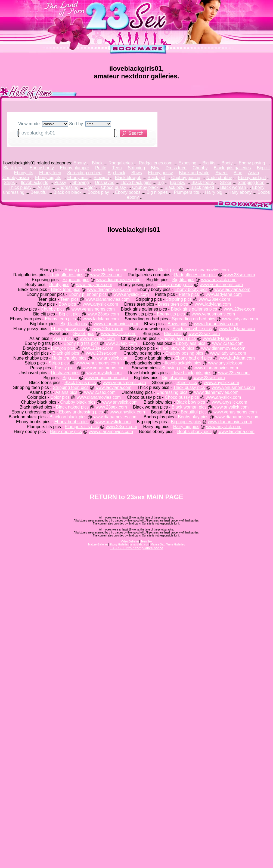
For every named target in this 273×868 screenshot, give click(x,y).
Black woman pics (189, 407)
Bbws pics (177, 324)
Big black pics (74, 324)
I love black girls (136, 183)
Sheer (226, 183)
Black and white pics (192, 329)
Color (90, 187)
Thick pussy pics (189, 387)
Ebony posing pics (175, 285)
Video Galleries (130, 542)
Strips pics (59, 363)
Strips (9, 183)
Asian (253, 173)
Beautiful (39, 192)
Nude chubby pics (69, 358)
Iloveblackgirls (35, 183)
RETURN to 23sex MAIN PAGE (136, 497)
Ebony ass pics (191, 343)
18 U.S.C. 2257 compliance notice (137, 548)
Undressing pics (172, 392)
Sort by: (90, 124)
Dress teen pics (173, 304)
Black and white (194, 173)
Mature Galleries (98, 545)
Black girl (156, 178)
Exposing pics (76, 280)
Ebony (80, 163)
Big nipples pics (186, 422)
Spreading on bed (84, 173)
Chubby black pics (78, 402)
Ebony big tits (48, 178)
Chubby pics (53, 309)
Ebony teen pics (60, 319)
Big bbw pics (174, 378)
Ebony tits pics (171, 314)
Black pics (168, 270)
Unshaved (105, 183)
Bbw (155, 168)
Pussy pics (65, 368)
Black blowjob (128, 178)
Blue (238, 173)
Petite (101, 168)
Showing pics (174, 368)
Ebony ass (77, 178)
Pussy (60, 183)
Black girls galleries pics (194, 309)
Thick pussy (20, 187)
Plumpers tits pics (82, 427)
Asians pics (66, 392)
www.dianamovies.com (207, 270)
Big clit (263, 168)
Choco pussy (114, 187)
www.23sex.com (106, 275)
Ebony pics (75, 270)
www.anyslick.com (219, 280)
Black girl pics (66, 353)
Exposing (187, 163)
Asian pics (63, 338)
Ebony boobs (128, 192)
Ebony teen (50, 173)
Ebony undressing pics (81, 412)
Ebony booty (42, 168)
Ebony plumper (75, 168)
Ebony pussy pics (68, 329)
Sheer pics (187, 383)
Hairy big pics (186, 427)
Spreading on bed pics (193, 319)
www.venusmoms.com (221, 285)
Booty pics (59, 285)
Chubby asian (16, 178)
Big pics (70, 378)
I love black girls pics (192, 373)
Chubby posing (186, 178)
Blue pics (173, 334)
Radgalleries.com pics (195, 275)
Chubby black (145, 187)
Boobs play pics (193, 417)
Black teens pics (80, 383)
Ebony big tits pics (81, 343)
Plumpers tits (186, 192)
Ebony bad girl (252, 178)
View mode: (43, 124)
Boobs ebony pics (194, 432)
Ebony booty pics (191, 289)
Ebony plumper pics (88, 294)
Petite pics (189, 294)
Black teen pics (66, 289)
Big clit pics (70, 314)
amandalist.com (140, 545)
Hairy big (214, 192)
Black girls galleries (232, 168)
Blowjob (101, 178)
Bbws (137, 173)
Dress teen (176, 168)
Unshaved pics (65, 373)
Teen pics (70, 299)
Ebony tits (23, 173)
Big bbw (178, 183)
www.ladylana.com (111, 270)
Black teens (203, 183)
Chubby (200, 168)
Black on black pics (68, 417)
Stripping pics (179, 299)
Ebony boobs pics (71, 422)
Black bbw (174, 187)
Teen (117, 168)
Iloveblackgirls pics (183, 363)
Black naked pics (72, 407)
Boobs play (98, 192)
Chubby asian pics (178, 338)
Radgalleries (121, 163)
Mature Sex (158, 545)
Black (97, 163)
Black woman (233, 187)
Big (161, 183)
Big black (117, 173)
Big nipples (157, 192)
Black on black (67, 192)
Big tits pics (183, 280)
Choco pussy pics (182, 397)
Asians (44, 187)
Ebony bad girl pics (193, 358)
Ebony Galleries (119, 545)
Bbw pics (67, 304)
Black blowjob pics (177, 348)
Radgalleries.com (156, 163)
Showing (80, 183)
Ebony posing (252, 163)
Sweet (221, 173)
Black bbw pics (191, 402)
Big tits (209, 163)
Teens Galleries (176, 545)
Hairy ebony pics (66, 432)
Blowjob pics (63, 348)
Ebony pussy (160, 173)
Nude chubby (219, 178)
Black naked (202, 187)
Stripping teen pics (71, 387)
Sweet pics (84, 334)
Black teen (13, 168)
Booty (227, 163)
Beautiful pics (194, 412)
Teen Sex (147, 542)
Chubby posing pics (184, 353)
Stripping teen (251, 183)
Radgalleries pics (67, 275)
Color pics (60, 397)
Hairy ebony (240, 192)
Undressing (68, 187)
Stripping (136, 168)
